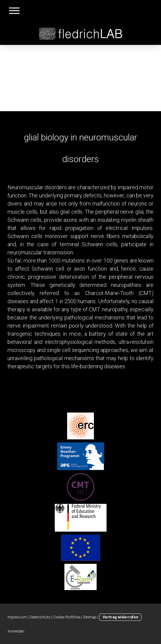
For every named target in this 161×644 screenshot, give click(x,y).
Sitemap (90, 617)
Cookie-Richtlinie (67, 617)
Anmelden (16, 631)
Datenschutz (40, 617)
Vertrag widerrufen (120, 617)
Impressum (17, 617)
